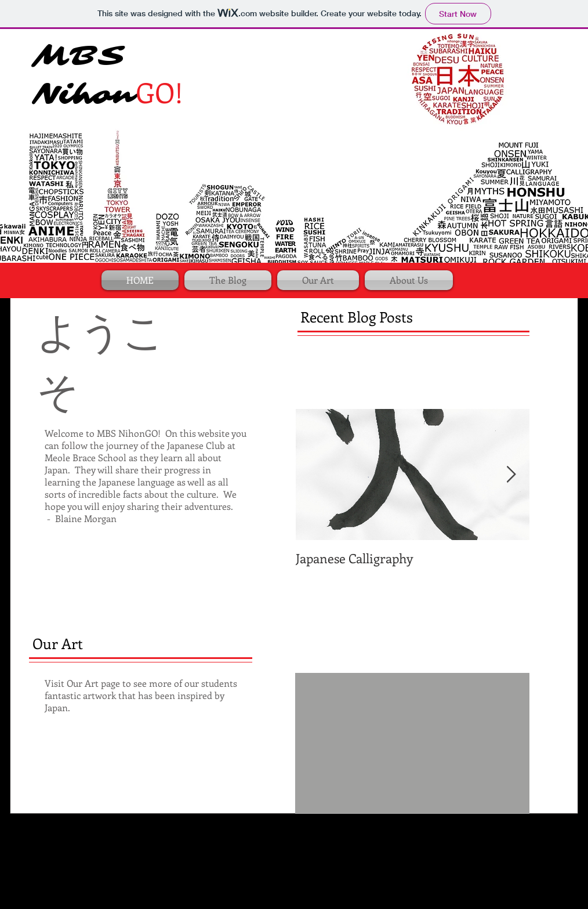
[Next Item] (511, 475)
